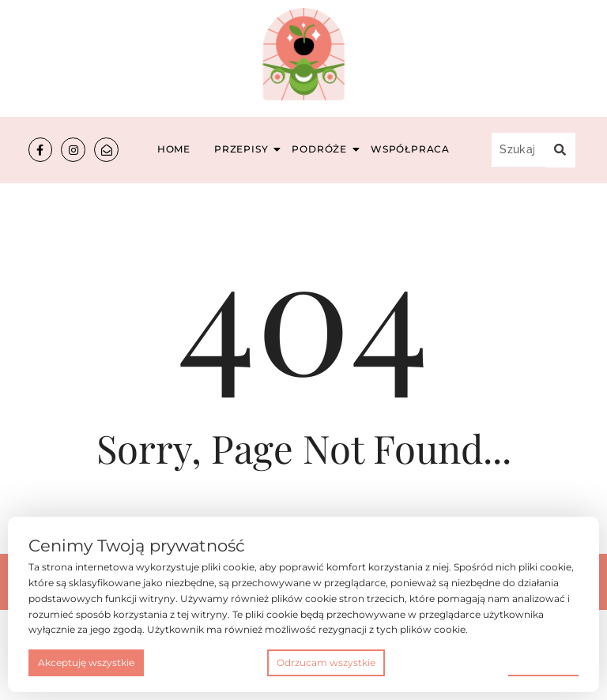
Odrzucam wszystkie (326, 662)
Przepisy (243, 149)
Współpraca (410, 149)
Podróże (321, 149)
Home (174, 149)
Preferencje (543, 662)
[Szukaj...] (518, 150)
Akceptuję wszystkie (86, 662)
